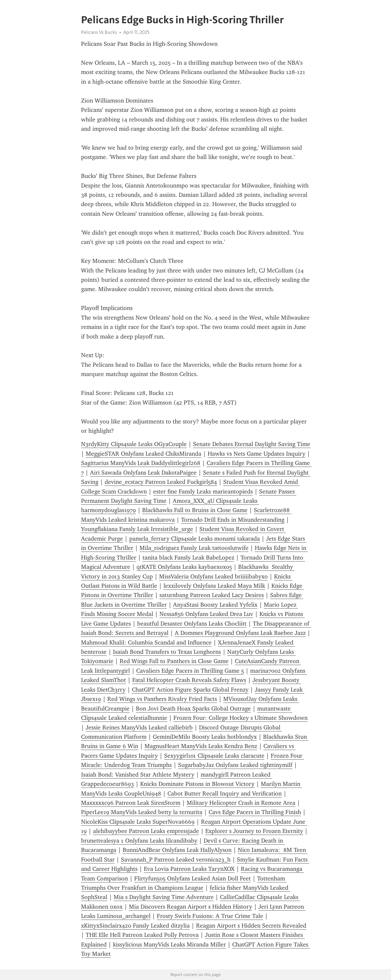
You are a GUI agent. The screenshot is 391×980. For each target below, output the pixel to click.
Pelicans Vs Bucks (99, 32)
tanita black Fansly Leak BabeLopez (188, 558)
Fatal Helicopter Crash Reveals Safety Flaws (189, 680)
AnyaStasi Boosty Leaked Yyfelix (215, 605)
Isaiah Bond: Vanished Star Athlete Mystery (138, 775)
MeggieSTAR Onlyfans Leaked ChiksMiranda (144, 454)
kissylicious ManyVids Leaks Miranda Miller (169, 944)
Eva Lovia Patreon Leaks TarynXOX (189, 869)
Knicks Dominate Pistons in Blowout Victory (197, 784)
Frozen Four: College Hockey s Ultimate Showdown (241, 718)
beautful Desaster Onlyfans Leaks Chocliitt (192, 624)
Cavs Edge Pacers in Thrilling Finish (255, 812)
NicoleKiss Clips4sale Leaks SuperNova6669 (138, 822)
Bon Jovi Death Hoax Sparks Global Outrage (193, 709)
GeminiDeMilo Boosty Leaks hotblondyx (205, 737)
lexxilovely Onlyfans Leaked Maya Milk (214, 586)
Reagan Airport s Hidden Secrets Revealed (251, 926)
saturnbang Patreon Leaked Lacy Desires (212, 595)
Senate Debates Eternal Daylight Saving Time (252, 444)
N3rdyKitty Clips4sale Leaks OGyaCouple (134, 444)
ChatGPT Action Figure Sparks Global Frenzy (190, 690)
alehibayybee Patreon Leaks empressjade (146, 831)
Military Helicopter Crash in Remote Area (241, 803)
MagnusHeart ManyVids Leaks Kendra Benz (201, 746)
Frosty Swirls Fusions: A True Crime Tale (210, 916)
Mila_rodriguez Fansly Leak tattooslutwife (194, 548)
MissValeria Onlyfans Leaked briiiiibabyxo (213, 576)
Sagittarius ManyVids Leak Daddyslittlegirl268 (141, 463)
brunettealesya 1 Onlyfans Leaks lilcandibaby (139, 841)
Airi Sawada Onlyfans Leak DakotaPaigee (143, 473)
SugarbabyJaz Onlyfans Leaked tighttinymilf (235, 765)
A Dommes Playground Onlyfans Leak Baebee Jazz (240, 633)
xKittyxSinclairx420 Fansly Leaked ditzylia (135, 926)
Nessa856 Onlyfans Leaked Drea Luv (206, 614)
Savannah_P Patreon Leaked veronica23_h (176, 860)
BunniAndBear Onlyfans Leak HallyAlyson (177, 850)
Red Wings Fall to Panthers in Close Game (174, 661)
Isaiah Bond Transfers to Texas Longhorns (167, 652)
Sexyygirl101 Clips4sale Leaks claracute (214, 756)
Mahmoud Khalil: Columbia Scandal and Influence (146, 642)
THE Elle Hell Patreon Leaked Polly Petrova (142, 935)
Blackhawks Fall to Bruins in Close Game (195, 510)
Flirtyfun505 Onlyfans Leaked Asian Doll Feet (193, 878)
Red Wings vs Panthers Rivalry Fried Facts (162, 699)
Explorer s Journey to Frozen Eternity (254, 831)
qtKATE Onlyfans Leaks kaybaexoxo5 (184, 567)
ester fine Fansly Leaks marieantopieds (203, 491)
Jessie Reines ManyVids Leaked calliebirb (139, 727)
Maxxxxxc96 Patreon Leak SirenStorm (131, 803)
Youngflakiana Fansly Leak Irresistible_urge (137, 529)
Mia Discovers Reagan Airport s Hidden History (191, 907)
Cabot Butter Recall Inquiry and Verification (225, 793)
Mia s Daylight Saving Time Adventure (164, 897)
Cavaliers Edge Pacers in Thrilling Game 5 (190, 671)
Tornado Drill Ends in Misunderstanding (233, 520)
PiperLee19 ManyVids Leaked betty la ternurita (142, 812)
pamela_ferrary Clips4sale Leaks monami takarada (195, 539)
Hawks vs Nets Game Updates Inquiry (256, 454)
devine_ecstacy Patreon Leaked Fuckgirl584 (161, 482)
